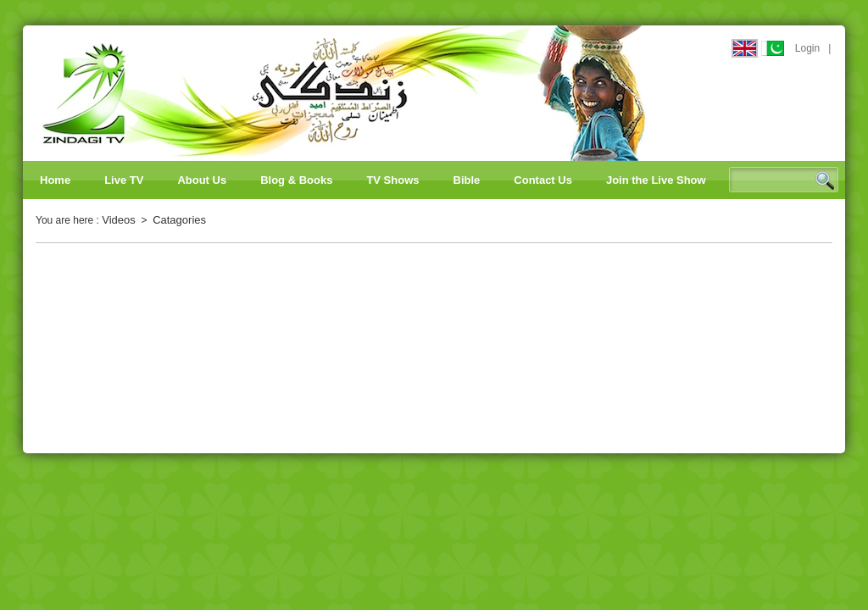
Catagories (179, 220)
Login (807, 48)
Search (825, 180)
